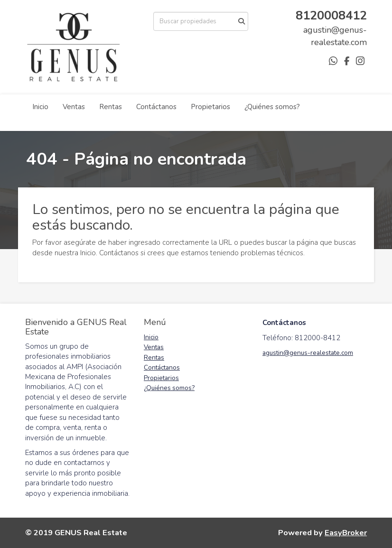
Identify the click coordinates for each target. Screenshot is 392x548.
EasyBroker (346, 533)
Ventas (74, 107)
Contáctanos (156, 107)
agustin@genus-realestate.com (308, 353)
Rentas (111, 107)
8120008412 (331, 15)
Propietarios (210, 107)
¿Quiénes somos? (272, 107)
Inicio (40, 107)
